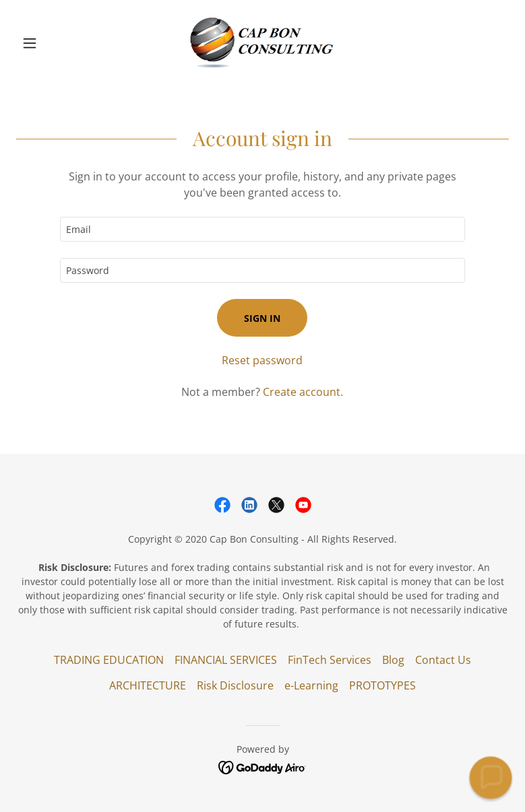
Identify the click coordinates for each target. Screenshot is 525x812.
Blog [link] (393, 660)
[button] (53, 43)
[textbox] (262, 229)
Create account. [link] (303, 392)
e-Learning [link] (311, 685)
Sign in (262, 318)
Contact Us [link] (443, 660)
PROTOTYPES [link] (382, 685)
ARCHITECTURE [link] (148, 685)
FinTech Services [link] (330, 660)
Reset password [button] (262, 360)
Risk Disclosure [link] (235, 685)
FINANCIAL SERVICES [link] (226, 660)
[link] (263, 43)
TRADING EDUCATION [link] (109, 660)
